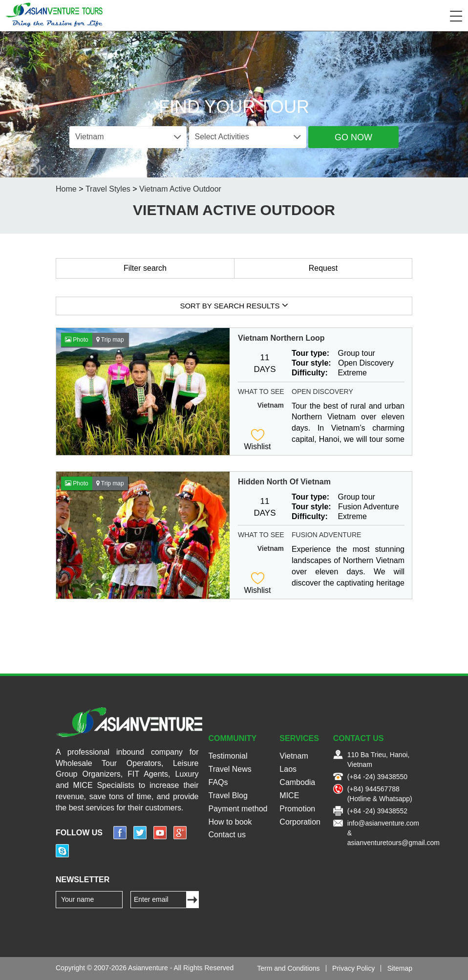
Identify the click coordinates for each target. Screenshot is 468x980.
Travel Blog (228, 795)
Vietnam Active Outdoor (180, 189)
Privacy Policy (353, 968)
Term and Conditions (288, 968)
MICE (289, 795)
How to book (230, 822)
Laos (288, 769)
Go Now (353, 137)
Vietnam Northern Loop (281, 338)
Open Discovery (322, 392)
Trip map (110, 340)
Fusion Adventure (326, 535)
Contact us (227, 835)
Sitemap (400, 968)
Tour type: (310, 353)
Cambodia (297, 782)
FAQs (218, 782)
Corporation (300, 822)
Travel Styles (108, 189)
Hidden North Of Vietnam (284, 482)
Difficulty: (310, 373)
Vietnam (271, 405)
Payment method (238, 809)
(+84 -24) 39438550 (377, 777)
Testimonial (228, 756)
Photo (77, 340)
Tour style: (311, 363)
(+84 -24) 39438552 (377, 811)
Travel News (230, 769)
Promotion (297, 809)
